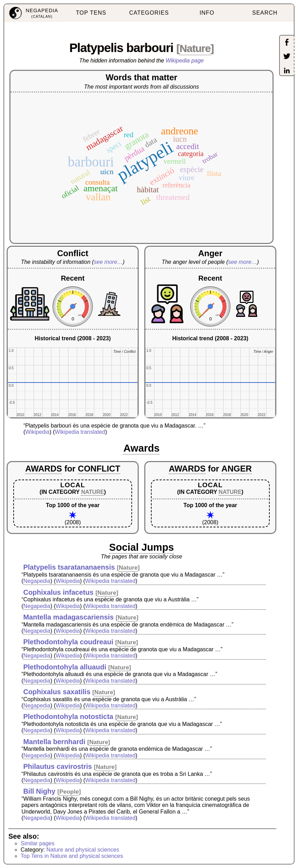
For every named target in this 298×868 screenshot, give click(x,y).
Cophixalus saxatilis (57, 692)
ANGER (237, 469)
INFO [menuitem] (207, 13)
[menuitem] (33, 13)
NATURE (92, 492)
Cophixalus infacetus (58, 592)
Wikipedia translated (80, 432)
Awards (141, 448)
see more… (108, 262)
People (69, 792)
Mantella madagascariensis (68, 617)
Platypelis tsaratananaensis (69, 567)
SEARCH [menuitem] (265, 13)
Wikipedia (37, 432)
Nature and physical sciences (83, 850)
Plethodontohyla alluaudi (65, 667)
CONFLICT (99, 469)
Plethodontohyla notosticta (68, 717)
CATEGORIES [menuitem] (149, 13)
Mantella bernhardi (54, 742)
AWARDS (43, 469)
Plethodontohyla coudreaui (68, 642)
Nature (195, 48)
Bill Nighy (39, 791)
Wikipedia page (185, 61)
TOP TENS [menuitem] (91, 13)
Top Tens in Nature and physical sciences (72, 856)
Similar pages (38, 843)
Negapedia (37, 581)
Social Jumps (141, 547)
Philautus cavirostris (57, 766)
